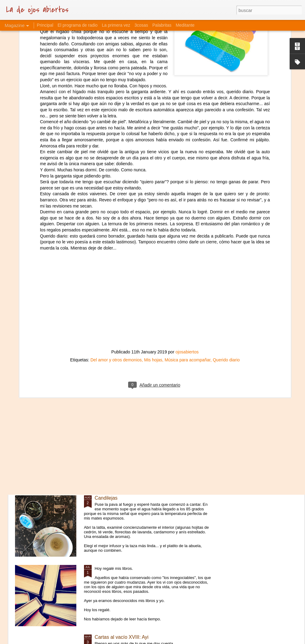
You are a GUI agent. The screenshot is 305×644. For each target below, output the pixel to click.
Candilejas (106, 498)
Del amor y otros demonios (116, 287)
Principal (45, 25)
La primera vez (116, 25)
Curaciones (107, 428)
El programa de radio (78, 25)
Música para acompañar (187, 287)
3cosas (141, 25)
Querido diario (226, 287)
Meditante (185, 25)
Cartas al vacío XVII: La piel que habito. (138, 359)
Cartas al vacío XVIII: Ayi (122, 637)
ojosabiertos (187, 279)
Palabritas (162, 25)
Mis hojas (153, 287)
